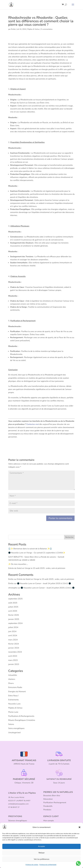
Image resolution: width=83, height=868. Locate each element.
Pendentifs (48, 806)
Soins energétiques (16, 728)
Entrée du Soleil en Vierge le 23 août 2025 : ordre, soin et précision (37, 568)
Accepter (41, 846)
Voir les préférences (42, 859)
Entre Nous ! (13, 696)
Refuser (42, 853)
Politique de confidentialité (48, 865)
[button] (80, 827)
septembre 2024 (15, 623)
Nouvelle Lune (14, 704)
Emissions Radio (15, 687)
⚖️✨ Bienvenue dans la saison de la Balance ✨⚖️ (30, 549)
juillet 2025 (13, 607)
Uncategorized (14, 733)
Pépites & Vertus (33, 29)
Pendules (47, 810)
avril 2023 (13, 656)
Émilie (13, 29)
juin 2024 (12, 631)
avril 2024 (13, 636)
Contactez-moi (33, 424)
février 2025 (14, 615)
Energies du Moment (17, 692)
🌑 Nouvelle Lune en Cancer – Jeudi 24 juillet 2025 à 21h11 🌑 (44, 583)
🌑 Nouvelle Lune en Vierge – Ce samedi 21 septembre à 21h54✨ (37, 553)
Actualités (13, 675)
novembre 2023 (15, 652)
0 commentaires (47, 29)
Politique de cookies (32, 865)
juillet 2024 (13, 627)
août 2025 (13, 603)
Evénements (13, 700)
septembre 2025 (15, 599)
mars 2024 (13, 640)
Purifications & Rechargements (21, 716)
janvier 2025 (14, 619)
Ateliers (12, 679)
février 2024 (14, 644)
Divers (11, 683)
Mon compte (49, 821)
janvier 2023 (14, 664)
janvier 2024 (14, 648)
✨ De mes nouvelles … (18, 564)
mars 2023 (13, 660)
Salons (11, 724)
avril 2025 (13, 611)
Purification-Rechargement (55, 803)
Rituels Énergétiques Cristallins (22, 720)
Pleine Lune (13, 712)
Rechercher (69, 537)
